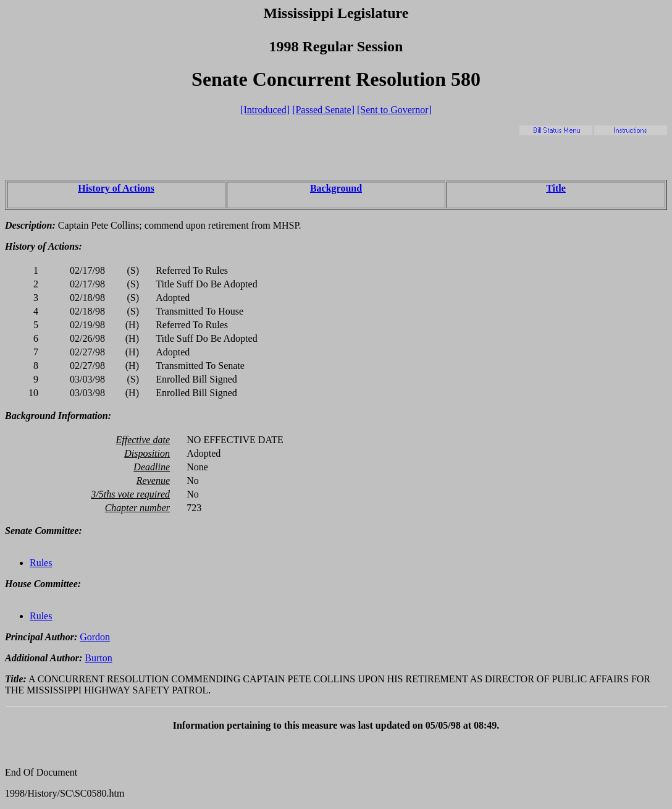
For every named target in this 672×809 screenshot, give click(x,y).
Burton (98, 658)
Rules (41, 563)
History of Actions (116, 188)
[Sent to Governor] (394, 110)
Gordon (95, 637)
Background (336, 188)
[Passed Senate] (323, 110)
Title (556, 188)
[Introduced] (265, 110)
